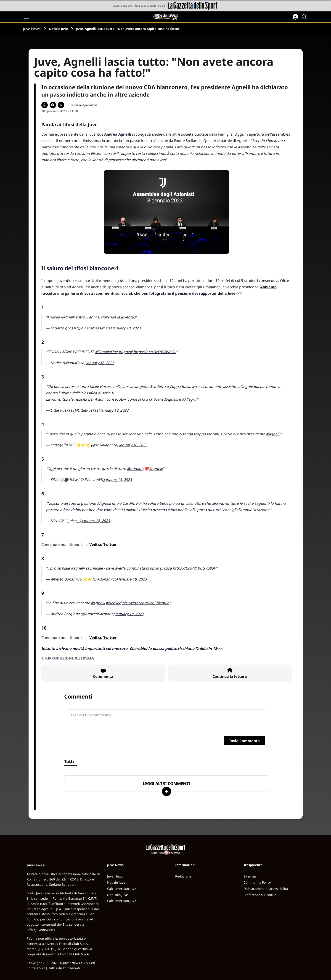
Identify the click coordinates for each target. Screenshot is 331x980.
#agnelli (156, 469)
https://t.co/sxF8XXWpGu (155, 352)
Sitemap (250, 876)
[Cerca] (305, 17)
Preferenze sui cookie (260, 895)
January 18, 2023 (126, 328)
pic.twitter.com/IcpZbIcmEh (146, 603)
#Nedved (114, 603)
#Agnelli (68, 317)
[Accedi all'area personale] (295, 17)
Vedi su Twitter (103, 544)
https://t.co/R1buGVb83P (194, 568)
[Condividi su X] (61, 105)
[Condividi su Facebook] (53, 105)
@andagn (135, 469)
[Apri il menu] (26, 17)
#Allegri (188, 399)
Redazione (183, 876)
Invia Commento (245, 741)
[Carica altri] (167, 791)
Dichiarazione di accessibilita (266, 889)
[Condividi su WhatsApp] (45, 105)
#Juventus (59, 399)
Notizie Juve (58, 29)
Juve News (32, 29)
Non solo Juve (118, 895)
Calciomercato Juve (122, 889)
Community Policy (257, 882)
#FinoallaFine (106, 352)
